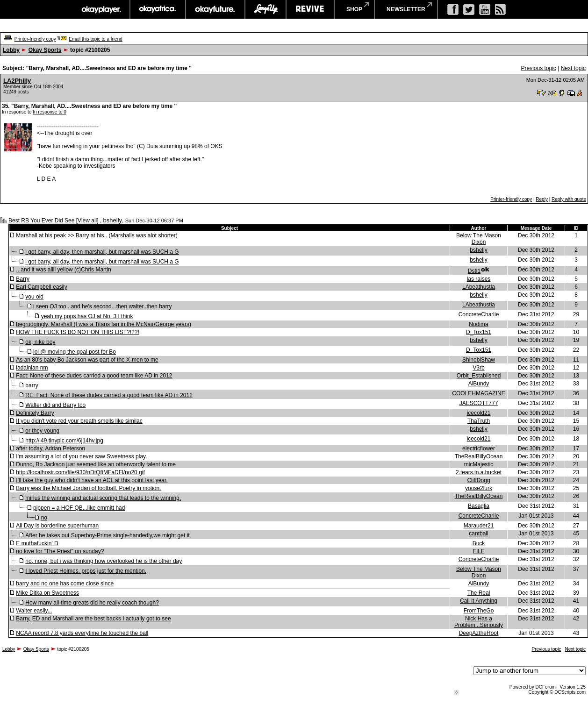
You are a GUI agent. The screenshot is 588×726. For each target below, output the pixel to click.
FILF (479, 551)
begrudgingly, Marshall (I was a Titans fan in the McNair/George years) (104, 324)
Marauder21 (479, 526)
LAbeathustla (479, 287)
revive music (310, 9)
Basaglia (479, 506)
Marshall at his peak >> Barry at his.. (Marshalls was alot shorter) (97, 235)
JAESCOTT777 (479, 403)
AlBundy (479, 384)
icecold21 (479, 413)
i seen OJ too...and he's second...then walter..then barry (102, 306)
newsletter (406, 9)
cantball (478, 534)
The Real (479, 593)
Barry (23, 279)
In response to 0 (50, 112)
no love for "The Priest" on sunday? (60, 551)
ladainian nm (32, 368)
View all (87, 221)
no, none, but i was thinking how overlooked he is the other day (104, 561)
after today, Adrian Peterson (50, 448)
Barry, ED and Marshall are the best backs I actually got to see (93, 619)
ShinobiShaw (479, 360)
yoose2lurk (479, 488)
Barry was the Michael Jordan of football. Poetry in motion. (88, 488)
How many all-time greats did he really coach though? (92, 603)
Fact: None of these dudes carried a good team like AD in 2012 (94, 376)
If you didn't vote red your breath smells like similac (79, 421)
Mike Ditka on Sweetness (47, 593)
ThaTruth (479, 421)
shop (354, 9)
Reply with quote (569, 199)
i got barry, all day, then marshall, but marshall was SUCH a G (102, 252)
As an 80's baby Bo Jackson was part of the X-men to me (87, 360)
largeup (265, 9)
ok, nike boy (40, 342)
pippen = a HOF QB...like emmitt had (79, 508)
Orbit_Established (479, 376)
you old (34, 297)
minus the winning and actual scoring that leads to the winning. (103, 498)
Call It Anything (479, 601)
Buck (479, 543)
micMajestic (479, 464)
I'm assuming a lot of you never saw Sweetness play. (81, 456)
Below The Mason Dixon (479, 239)
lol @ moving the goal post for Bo (75, 352)
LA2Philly (17, 81)
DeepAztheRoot (479, 633)
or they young (42, 431)
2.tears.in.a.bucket (479, 472)
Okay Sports (45, 50)
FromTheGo (479, 611)
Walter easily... (34, 611)
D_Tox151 (479, 332)
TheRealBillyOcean (479, 456)
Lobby (11, 50)
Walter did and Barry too (55, 405)
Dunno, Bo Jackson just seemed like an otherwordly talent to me (96, 464)
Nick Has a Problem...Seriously (479, 622)
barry (32, 385)
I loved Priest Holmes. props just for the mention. (86, 571)
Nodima (478, 324)
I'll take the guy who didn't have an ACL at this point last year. (92, 480)
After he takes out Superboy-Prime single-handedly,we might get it (107, 535)
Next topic (573, 68)
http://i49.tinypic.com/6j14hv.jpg (64, 441)
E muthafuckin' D (37, 543)
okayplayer (101, 9)
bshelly (113, 220)
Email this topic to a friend (96, 39)
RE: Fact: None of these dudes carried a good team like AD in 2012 (109, 395)
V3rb (478, 368)
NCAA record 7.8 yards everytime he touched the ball (82, 633)
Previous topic (538, 68)
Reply (542, 199)
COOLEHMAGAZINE (478, 393)
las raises (479, 279)
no (44, 518)
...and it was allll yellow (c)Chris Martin (63, 270)
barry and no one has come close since (65, 584)
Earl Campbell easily (41, 287)
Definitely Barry (35, 413)
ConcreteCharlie (479, 314)
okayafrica (158, 9)
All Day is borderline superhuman (57, 526)
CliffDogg (478, 480)
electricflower (479, 448)
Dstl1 (474, 271)
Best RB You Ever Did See (41, 221)
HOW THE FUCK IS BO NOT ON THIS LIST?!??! (77, 332)
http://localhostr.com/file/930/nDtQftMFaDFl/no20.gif (80, 472)
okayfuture (215, 9)
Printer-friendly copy (35, 39)
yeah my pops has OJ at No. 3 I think (87, 316)
